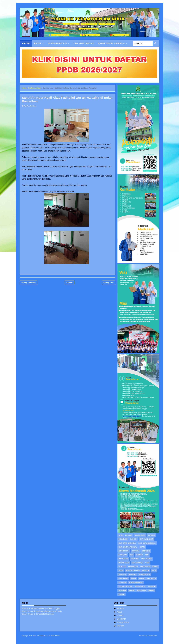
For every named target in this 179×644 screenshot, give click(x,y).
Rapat (133, 578)
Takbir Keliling (125, 586)
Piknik (155, 567)
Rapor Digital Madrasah (112, 43)
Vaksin (132, 590)
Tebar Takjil (140, 586)
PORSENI (146, 571)
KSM (132, 555)
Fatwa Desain (153, 636)
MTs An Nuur (124, 563)
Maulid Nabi (146, 559)
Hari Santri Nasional (128, 547)
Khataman (123, 555)
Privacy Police (123, 622)
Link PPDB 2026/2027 (84, 43)
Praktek (122, 575)
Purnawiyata (145, 575)
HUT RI (142, 547)
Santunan (151, 578)
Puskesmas (123, 578)
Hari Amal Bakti (146, 539)
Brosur (129, 535)
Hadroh (134, 539)
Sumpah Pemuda (136, 582)
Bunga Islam (140, 535)
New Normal (137, 563)
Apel (121, 535)
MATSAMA (135, 559)
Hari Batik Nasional (127, 543)
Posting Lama (108, 283)
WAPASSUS (141, 590)
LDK (147, 555)
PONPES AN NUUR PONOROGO (48, 636)
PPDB (154, 571)
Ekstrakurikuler (57, 43)
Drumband (123, 539)
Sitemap (120, 626)
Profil (38, 43)
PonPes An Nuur (30, 106)
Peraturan (145, 567)
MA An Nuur (123, 559)
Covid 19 (151, 535)
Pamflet (122, 567)
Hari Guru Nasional (147, 543)
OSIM (147, 563)
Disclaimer (121, 619)
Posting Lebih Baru (29, 283)
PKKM (121, 571)
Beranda (70, 283)
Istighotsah (124, 551)
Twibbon (152, 586)
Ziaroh (121, 594)
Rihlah (142, 578)
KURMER (139, 555)
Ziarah (151, 590)
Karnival (136, 551)
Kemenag (146, 551)
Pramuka (133, 575)
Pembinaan (133, 567)
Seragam (122, 582)
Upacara (122, 590)
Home (26, 43)
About (119, 612)
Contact (120, 615)
